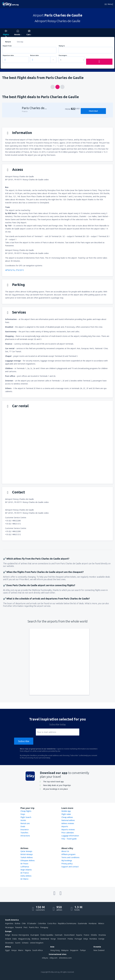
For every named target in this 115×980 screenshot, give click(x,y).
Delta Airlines (26, 876)
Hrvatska (102, 935)
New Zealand (99, 950)
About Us (65, 851)
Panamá (19, 927)
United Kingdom (37, 943)
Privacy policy (67, 864)
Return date (34, 55)
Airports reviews (68, 830)
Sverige (101, 939)
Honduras (93, 923)
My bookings (67, 860)
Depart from (7, 46)
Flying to (62, 46)
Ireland (8, 939)
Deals (23, 826)
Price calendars (68, 833)
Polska (70, 939)
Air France (25, 873)
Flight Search (26, 817)
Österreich (62, 939)
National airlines (68, 820)
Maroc (21, 950)
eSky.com (54, 958)
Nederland (45, 939)
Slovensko (9, 943)
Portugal (78, 939)
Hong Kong (55, 950)
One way (20, 42)
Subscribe (24, 741)
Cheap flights (26, 811)
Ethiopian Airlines (28, 860)
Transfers (24, 833)
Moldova (35, 939)
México (101, 923)
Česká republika (47, 935)
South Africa (37, 950)
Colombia (42, 923)
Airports (65, 826)
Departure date (8, 55)
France (86, 935)
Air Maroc (24, 879)
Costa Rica (52, 923)
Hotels (23, 820)
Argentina (9, 923)
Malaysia (65, 950)
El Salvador (32, 923)
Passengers (63, 55)
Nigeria (28, 950)
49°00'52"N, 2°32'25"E (14, 270)
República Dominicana (67, 923)
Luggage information (70, 836)
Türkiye (83, 950)
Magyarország (24, 939)
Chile (24, 923)
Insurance (25, 830)
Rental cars (25, 823)
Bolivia (17, 923)
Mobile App (66, 811)
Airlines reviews (68, 823)
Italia (15, 939)
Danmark (59, 935)
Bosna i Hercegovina (20, 935)
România (93, 939)
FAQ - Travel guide (69, 839)
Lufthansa (25, 867)
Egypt (7, 950)
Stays (23, 814)
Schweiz (25, 943)
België (8, 935)
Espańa (79, 935)
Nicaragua (9, 927)
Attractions (25, 836)
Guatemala (82, 923)
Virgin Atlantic (26, 870)
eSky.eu (45, 958)
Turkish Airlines (27, 857)
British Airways (27, 854)
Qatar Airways (26, 851)
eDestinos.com (65, 958)
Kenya (14, 950)
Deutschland (69, 935)
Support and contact (70, 867)
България (35, 935)
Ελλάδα (94, 935)
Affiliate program (68, 854)
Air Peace (24, 864)
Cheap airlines (67, 817)
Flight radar (66, 814)
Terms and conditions (70, 857)
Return (8, 42)
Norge (53, 939)
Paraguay (44, 927)
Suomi (18, 943)
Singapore (74, 950)
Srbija (86, 939)
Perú (25, 927)
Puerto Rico (34, 927)
